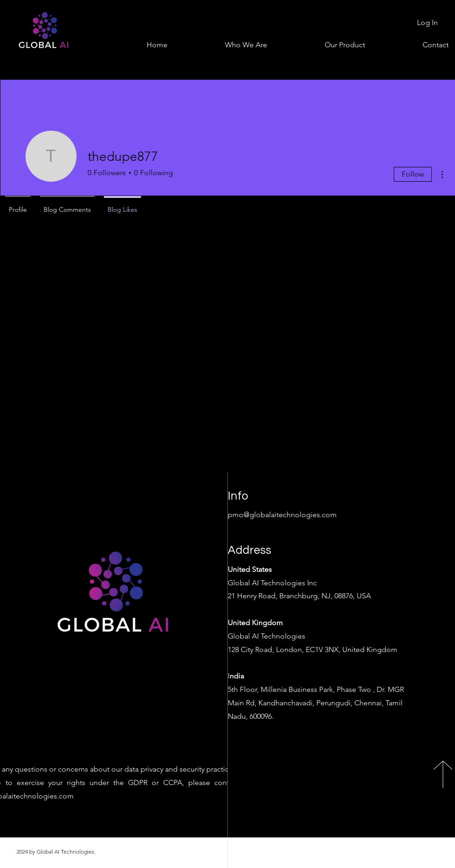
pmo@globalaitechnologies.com (282, 515)
